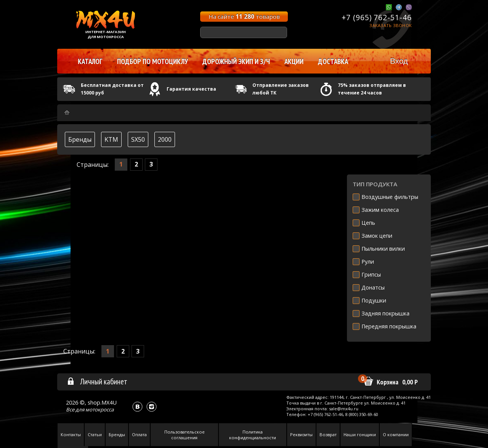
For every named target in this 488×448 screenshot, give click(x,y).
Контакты (71, 434)
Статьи (95, 434)
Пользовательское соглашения (185, 435)
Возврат (328, 434)
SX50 (138, 139)
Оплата (139, 434)
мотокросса (100, 410)
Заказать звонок (391, 25)
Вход (399, 61)
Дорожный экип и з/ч (236, 61)
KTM (111, 139)
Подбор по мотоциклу (152, 61)
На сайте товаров (244, 16)
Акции (294, 61)
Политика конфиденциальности (253, 435)
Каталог (90, 61)
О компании (396, 434)
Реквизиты (301, 434)
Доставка (333, 61)
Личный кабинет (97, 381)
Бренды (80, 139)
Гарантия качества (191, 89)
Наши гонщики (360, 434)
